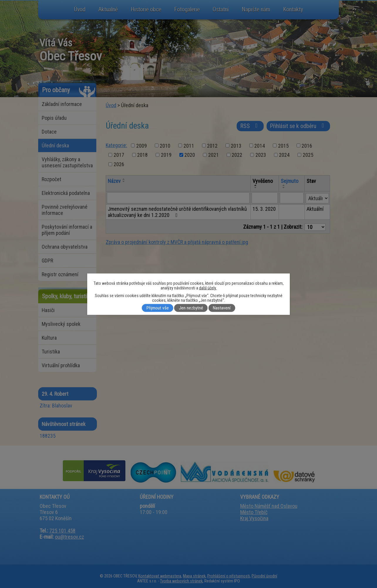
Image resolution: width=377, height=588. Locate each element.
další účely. (208, 288)
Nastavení (222, 308)
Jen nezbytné (191, 308)
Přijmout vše (158, 308)
